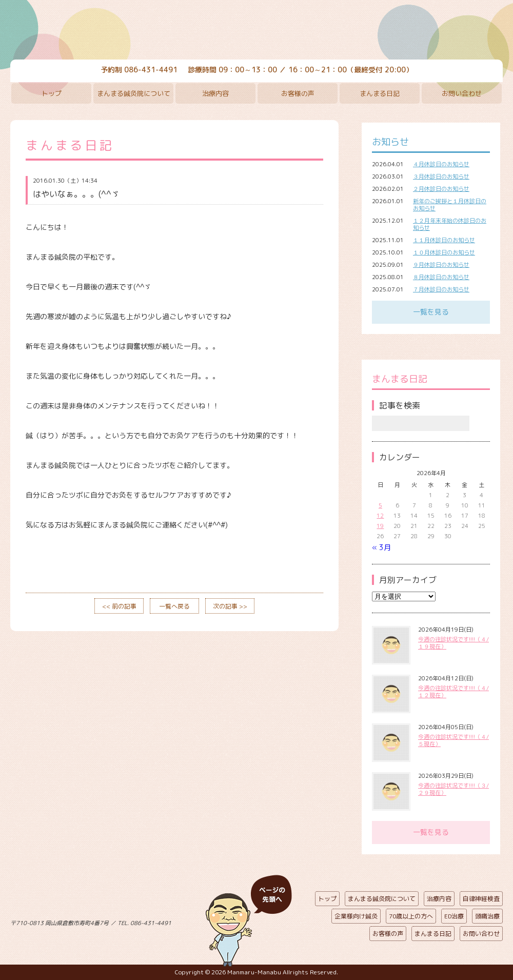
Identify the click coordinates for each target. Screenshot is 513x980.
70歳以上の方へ (411, 916)
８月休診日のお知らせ (441, 277)
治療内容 (215, 93)
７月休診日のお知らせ (441, 289)
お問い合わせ (462, 93)
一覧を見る (431, 312)
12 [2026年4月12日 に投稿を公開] (380, 516)
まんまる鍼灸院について (134, 93)
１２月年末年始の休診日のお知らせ (450, 224)
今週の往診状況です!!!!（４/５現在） (453, 740)
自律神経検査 (481, 899)
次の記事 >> (230, 606)
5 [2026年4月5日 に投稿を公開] (380, 505)
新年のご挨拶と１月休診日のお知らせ (450, 205)
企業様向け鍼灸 (356, 916)
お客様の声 (298, 93)
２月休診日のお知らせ (441, 189)
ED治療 (454, 916)
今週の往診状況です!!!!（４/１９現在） (453, 643)
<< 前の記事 (119, 606)
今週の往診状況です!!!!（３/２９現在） (453, 789)
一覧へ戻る (174, 606)
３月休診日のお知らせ (441, 177)
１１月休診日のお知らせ (444, 240)
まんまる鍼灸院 (256, 31)
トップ (52, 93)
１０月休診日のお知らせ (444, 252)
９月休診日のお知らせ (441, 265)
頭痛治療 (487, 916)
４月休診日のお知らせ (441, 164)
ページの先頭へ (249, 921)
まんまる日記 (380, 93)
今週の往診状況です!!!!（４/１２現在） (453, 692)
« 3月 (381, 547)
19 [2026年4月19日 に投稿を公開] (380, 526)
